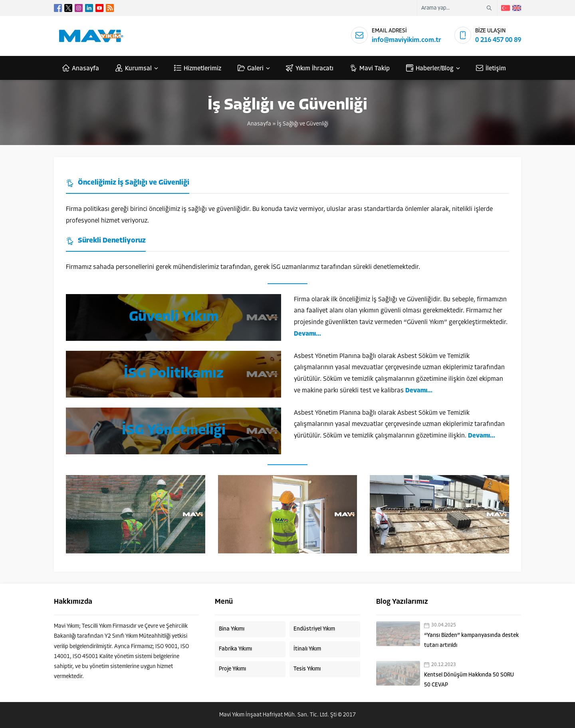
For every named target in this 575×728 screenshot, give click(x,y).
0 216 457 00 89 (498, 40)
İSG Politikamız (174, 374)
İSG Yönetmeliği (174, 431)
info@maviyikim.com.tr (406, 40)
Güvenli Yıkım (174, 317)
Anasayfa (259, 124)
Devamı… (307, 334)
